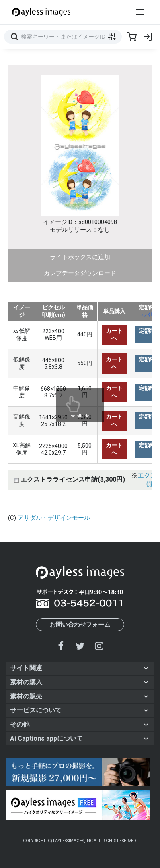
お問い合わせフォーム (80, 625)
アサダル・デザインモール (54, 518)
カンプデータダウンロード (80, 273)
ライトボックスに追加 (80, 257)
